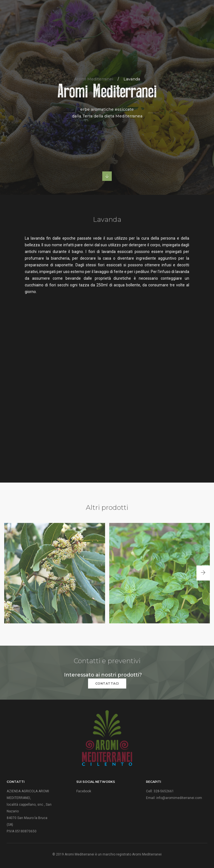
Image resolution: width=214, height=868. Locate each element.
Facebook (84, 791)
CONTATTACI (107, 683)
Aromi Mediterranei (94, 79)
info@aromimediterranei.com (179, 798)
